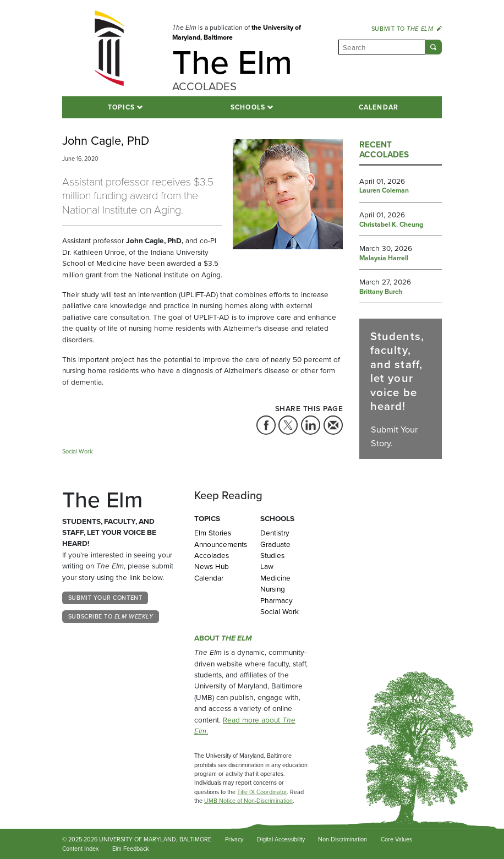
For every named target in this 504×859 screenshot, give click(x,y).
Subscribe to (111, 616)
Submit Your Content (105, 598)
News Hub (212, 566)
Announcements (219, 544)
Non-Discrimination (343, 839)
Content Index (80, 849)
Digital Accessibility (281, 839)
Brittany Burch (381, 292)
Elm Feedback (131, 849)
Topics (121, 107)
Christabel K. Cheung (391, 225)
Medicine (275, 578)
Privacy (234, 839)
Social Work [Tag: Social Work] (78, 451)
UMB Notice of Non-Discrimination (248, 801)
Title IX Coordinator (262, 792)
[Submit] (433, 47)
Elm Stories (213, 533)
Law (267, 566)
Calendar (379, 107)
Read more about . (245, 725)
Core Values (396, 839)
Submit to (407, 29)
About (223, 638)
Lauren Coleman (384, 191)
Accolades (212, 555)
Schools (248, 107)
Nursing (273, 589)
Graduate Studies (275, 550)
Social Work (280, 611)
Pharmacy (276, 600)
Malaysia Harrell (384, 259)
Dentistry (275, 533)
